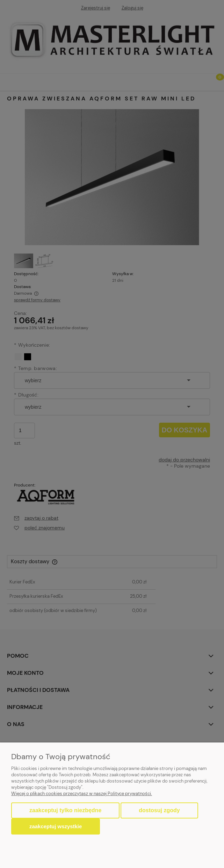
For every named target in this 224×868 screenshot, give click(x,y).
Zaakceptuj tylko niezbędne (65, 810)
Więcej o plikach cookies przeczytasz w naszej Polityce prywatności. (82, 794)
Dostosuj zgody (159, 810)
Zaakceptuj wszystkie (56, 826)
